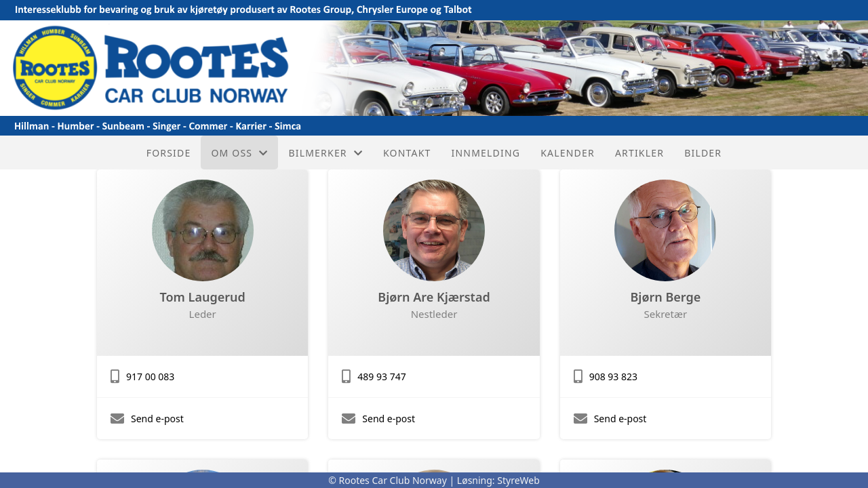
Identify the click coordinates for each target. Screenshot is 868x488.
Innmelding (486, 153)
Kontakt (407, 153)
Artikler (639, 153)
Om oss (239, 153)
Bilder (703, 153)
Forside (169, 153)
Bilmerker (325, 153)
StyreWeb (518, 480)
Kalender (568, 153)
